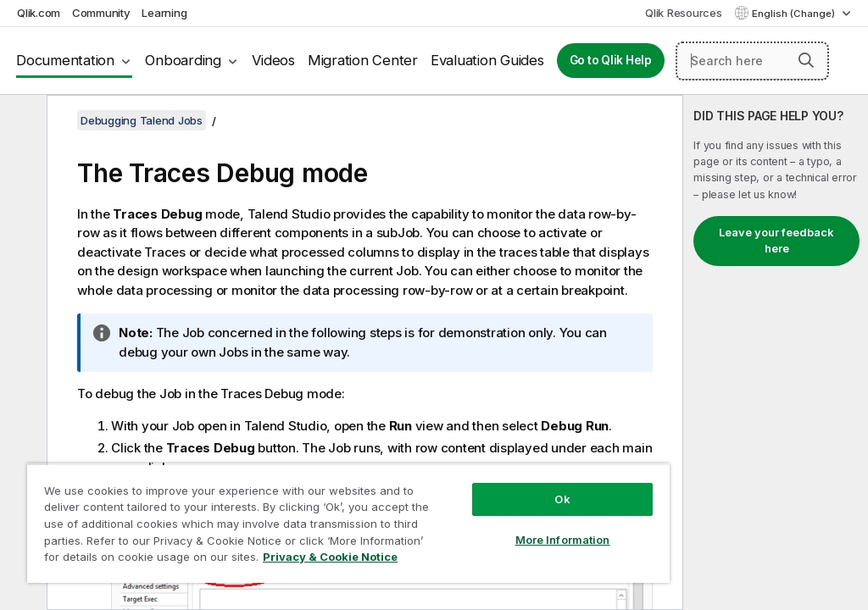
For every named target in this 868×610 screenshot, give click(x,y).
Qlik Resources (684, 13)
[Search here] (752, 61)
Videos (273, 60)
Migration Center (363, 60)
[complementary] (776, 352)
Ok (562, 499)
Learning (164, 13)
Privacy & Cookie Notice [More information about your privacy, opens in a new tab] (330, 557)
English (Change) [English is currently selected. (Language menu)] (795, 14)
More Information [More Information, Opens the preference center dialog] (563, 540)
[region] (348, 523)
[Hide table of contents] (21, 121)
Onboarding (183, 60)
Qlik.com (39, 13)
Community (101, 13)
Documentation (65, 60)
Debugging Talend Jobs (142, 120)
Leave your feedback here (776, 241)
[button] (806, 60)
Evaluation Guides (487, 60)
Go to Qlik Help (611, 60)
